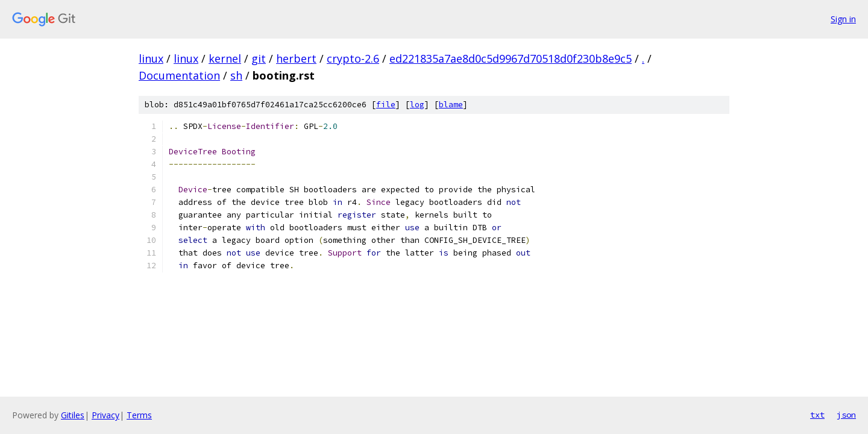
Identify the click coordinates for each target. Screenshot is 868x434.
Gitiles (73, 415)
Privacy (105, 415)
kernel (225, 58)
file (386, 105)
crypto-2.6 (353, 58)
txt (817, 415)
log (417, 105)
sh (236, 75)
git (259, 58)
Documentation (179, 75)
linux (151, 58)
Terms (139, 415)
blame (451, 105)
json (846, 415)
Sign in (843, 19)
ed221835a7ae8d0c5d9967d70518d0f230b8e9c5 (511, 58)
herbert (296, 58)
